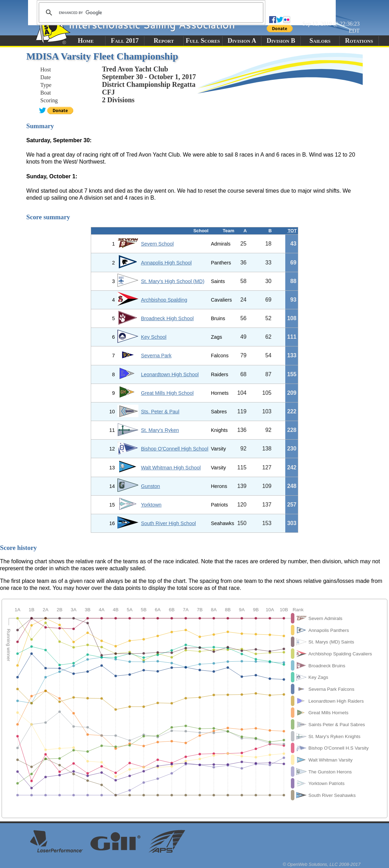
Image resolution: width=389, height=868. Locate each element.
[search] (150, 13)
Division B (281, 41)
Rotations (359, 41)
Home (86, 41)
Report (164, 41)
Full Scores (203, 41)
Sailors (320, 41)
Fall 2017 (125, 41)
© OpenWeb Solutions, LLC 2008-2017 (322, 864)
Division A (242, 41)
